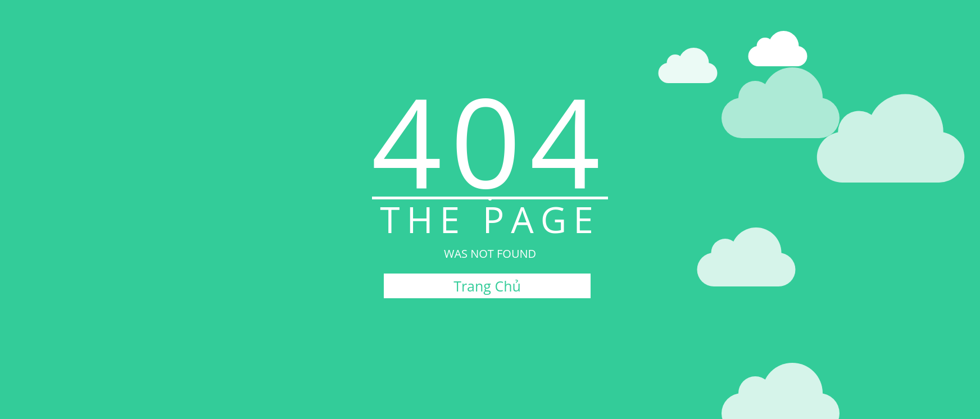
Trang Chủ (487, 286)
